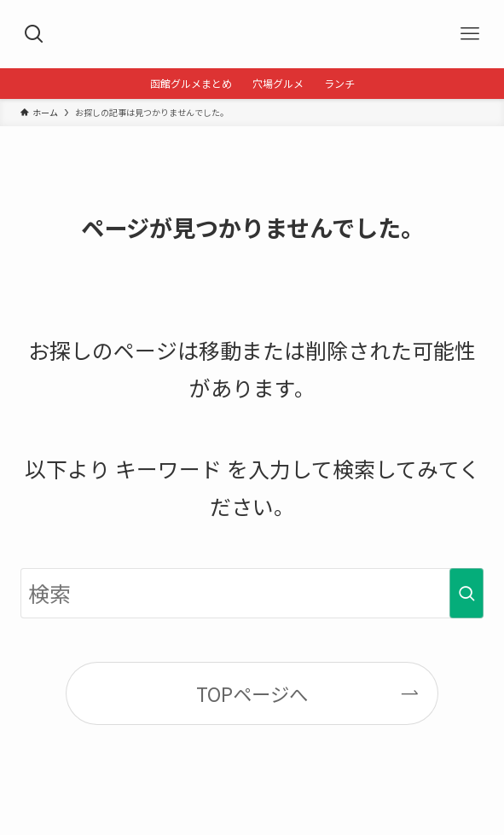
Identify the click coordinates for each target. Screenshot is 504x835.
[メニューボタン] (470, 34)
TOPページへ (252, 693)
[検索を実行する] (466, 594)
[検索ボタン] (34, 34)
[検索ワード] (252, 594)
